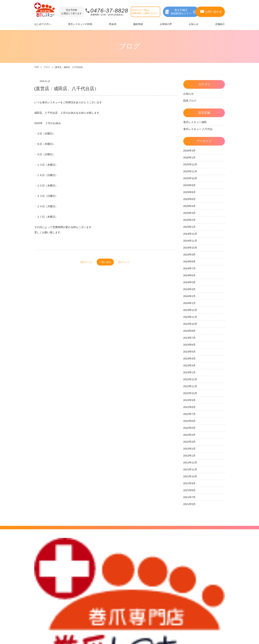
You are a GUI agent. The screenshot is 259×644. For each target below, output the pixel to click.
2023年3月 (190, 365)
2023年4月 (190, 358)
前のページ (78, 262)
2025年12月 (190, 164)
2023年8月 (190, 331)
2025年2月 (190, 220)
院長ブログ (190, 101)
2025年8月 (190, 192)
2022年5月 (190, 428)
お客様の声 (150, 569)
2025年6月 (190, 199)
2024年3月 (190, 289)
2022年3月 (190, 442)
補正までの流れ (42, 575)
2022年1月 (190, 456)
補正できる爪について (46, 570)
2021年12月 (190, 462)
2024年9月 (190, 254)
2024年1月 (190, 303)
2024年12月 (190, 234)
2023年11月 (190, 317)
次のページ (133, 262)
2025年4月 (190, 206)
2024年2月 (190, 296)
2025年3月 (190, 213)
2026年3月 (190, 151)
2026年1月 (190, 157)
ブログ (46, 67)
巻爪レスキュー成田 (195, 122)
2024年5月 (190, 282)
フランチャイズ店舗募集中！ (179, 591)
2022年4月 (190, 435)
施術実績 (149, 564)
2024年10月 (190, 248)
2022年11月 (190, 386)
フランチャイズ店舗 (179, 575)
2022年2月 (190, 449)
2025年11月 (190, 171)
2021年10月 (190, 476)
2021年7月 (190, 497)
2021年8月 (190, 490)
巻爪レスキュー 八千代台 (198, 129)
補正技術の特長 (78, 571)
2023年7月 (190, 338)
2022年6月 (190, 421)
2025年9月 (190, 185)
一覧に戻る (105, 262)
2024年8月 (190, 261)
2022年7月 (190, 414)
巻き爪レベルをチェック (118, 570)
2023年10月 (190, 324)
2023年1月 (190, 372)
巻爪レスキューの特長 (81, 575)
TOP (36, 67)
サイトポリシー (210, 564)
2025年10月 (190, 178)
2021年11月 (190, 469)
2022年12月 (190, 379)
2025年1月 (190, 227)
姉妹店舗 (173, 569)
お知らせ (188, 94)
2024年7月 (190, 268)
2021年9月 (190, 483)
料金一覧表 (112, 575)
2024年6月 (190, 275)
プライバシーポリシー (214, 569)
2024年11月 (190, 241)
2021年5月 (190, 504)
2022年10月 (190, 393)
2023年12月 (190, 310)
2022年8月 (190, 407)
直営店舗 (173, 564)
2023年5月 (190, 352)
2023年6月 (190, 345)
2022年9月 (190, 400)
